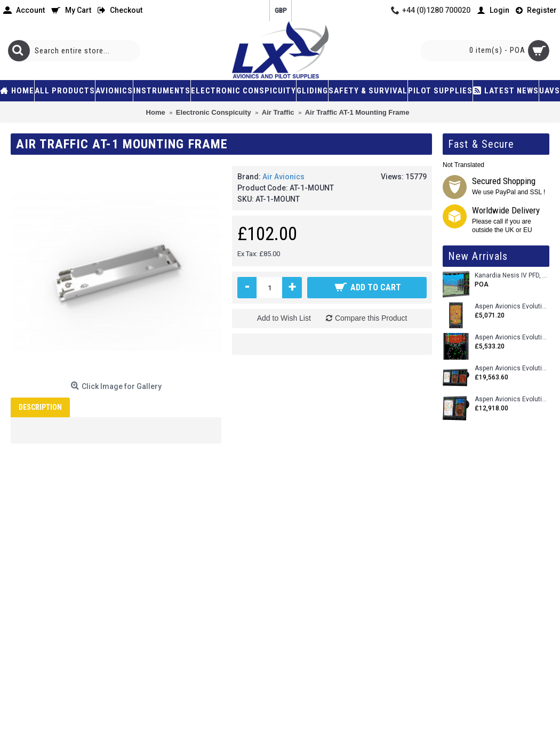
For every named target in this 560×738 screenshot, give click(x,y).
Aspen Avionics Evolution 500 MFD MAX (512, 307)
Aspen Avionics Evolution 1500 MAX (512, 399)
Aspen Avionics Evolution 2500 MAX (512, 368)
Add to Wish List (284, 318)
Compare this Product (371, 318)
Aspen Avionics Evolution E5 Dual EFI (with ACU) (512, 338)
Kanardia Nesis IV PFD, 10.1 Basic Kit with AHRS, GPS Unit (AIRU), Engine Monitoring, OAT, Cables (512, 276)
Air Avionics (283, 177)
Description (40, 407)
